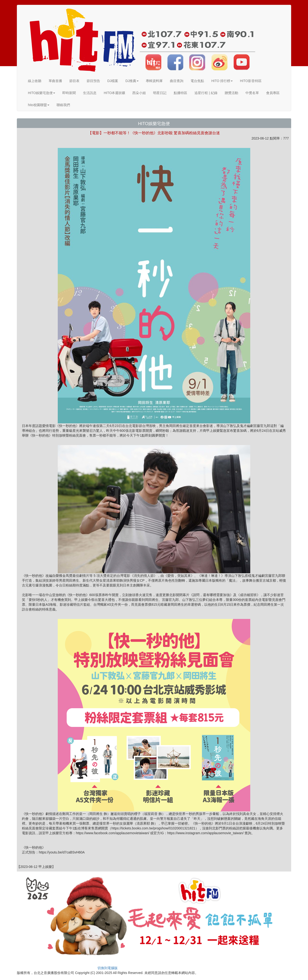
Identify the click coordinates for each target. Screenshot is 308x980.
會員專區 (273, 93)
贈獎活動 (231, 93)
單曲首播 (55, 81)
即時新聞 (69, 93)
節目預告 (93, 81)
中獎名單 (252, 93)
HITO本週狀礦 (114, 93)
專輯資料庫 (154, 81)
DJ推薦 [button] (132, 81)
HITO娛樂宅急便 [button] (42, 93)
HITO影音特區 (251, 81)
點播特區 (180, 93)
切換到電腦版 (108, 968)
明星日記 (160, 93)
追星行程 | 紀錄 (206, 93)
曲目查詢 (177, 81)
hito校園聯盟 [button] (39, 105)
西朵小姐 (139, 93)
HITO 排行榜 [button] (222, 81)
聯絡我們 (63, 105)
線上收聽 (35, 81)
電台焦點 (197, 81)
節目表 (74, 81)
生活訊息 (90, 93)
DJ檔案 (113, 81)
